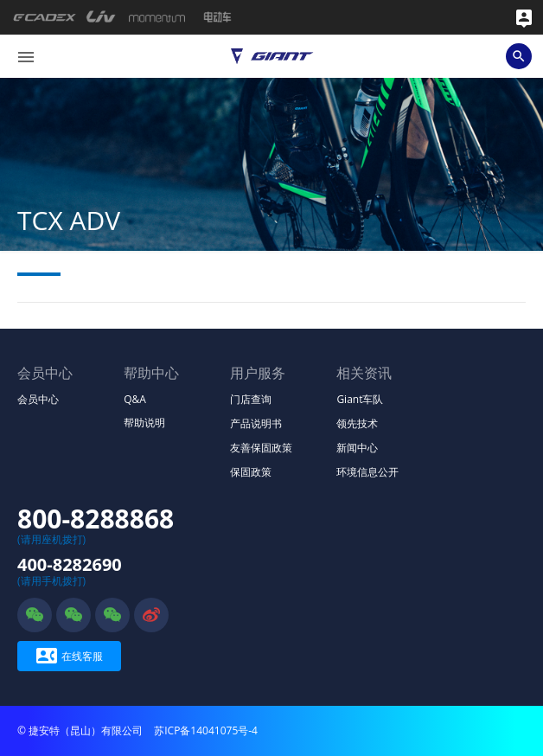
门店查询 (251, 399)
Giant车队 (360, 399)
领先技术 (357, 423)
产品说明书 (256, 423)
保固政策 (251, 472)
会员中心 (38, 399)
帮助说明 (144, 423)
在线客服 (70, 656)
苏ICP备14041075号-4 (206, 730)
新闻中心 (357, 448)
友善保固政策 (261, 448)
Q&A (135, 399)
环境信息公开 (367, 472)
